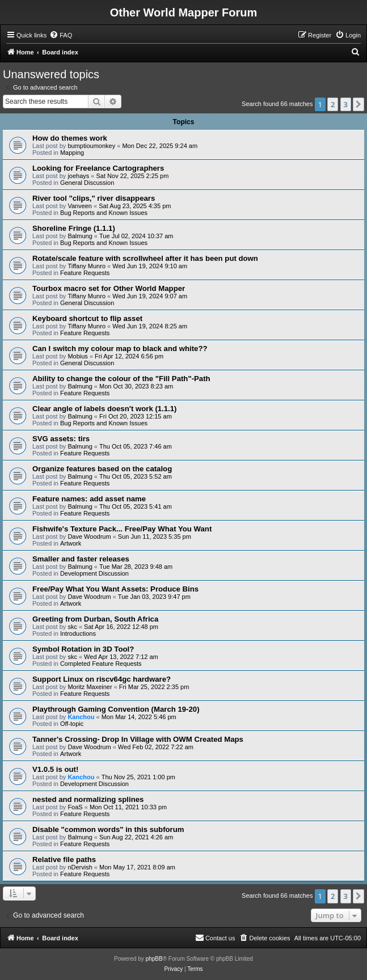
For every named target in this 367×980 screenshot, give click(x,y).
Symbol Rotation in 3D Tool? (83, 649)
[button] (358, 104)
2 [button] (333, 104)
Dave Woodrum (89, 537)
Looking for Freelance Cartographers (98, 168)
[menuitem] (61, 35)
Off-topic (72, 724)
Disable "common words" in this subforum (108, 829)
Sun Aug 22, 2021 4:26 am (136, 837)
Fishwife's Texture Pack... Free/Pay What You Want (122, 529)
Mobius (77, 356)
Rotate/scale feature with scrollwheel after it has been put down (145, 258)
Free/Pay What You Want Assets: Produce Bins (115, 589)
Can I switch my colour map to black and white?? (120, 349)
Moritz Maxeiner (90, 687)
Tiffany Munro (87, 266)
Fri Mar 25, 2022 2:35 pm (154, 687)
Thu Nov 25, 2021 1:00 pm (138, 777)
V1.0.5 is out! (55, 769)
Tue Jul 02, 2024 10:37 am (136, 236)
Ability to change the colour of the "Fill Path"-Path (121, 379)
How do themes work (70, 138)
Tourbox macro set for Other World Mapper (109, 288)
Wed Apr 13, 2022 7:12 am (121, 657)
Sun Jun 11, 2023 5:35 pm (155, 537)
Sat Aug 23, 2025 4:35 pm (135, 206)
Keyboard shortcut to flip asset (87, 318)
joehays (78, 176)
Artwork (71, 543)
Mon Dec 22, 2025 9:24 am (160, 146)
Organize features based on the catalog (102, 469)
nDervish (80, 867)
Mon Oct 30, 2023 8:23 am (136, 386)
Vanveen (80, 206)
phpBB (154, 959)
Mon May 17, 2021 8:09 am (137, 867)
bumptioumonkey (91, 146)
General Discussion (87, 183)
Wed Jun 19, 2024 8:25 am (150, 326)
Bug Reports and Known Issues (104, 213)
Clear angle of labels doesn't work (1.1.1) (105, 409)
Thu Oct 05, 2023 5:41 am (136, 506)
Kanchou (81, 717)
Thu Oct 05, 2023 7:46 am (136, 446)
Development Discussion (94, 573)
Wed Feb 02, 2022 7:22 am (156, 747)
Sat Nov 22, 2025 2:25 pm (133, 176)
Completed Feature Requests (101, 664)
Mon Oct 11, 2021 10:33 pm (128, 807)
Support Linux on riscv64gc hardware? (102, 679)
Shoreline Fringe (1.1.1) (74, 228)
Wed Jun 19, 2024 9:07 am (150, 296)
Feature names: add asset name (89, 499)
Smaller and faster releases (81, 559)
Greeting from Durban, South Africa (95, 619)
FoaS (75, 807)
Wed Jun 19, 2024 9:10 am (150, 266)
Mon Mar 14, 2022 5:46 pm (139, 717)
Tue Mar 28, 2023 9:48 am (136, 567)
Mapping (72, 153)
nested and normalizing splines (88, 799)
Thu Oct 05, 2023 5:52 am (136, 476)
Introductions (78, 633)
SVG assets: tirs (61, 439)
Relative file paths (64, 859)
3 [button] (346, 104)
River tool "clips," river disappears (94, 198)
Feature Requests (85, 273)
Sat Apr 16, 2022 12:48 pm (121, 627)
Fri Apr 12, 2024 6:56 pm (129, 356)
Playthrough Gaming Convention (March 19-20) (116, 709)
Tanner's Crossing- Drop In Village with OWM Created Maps (138, 739)
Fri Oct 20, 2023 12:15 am (136, 416)
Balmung (80, 236)
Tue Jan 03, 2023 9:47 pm (154, 597)
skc (72, 627)
